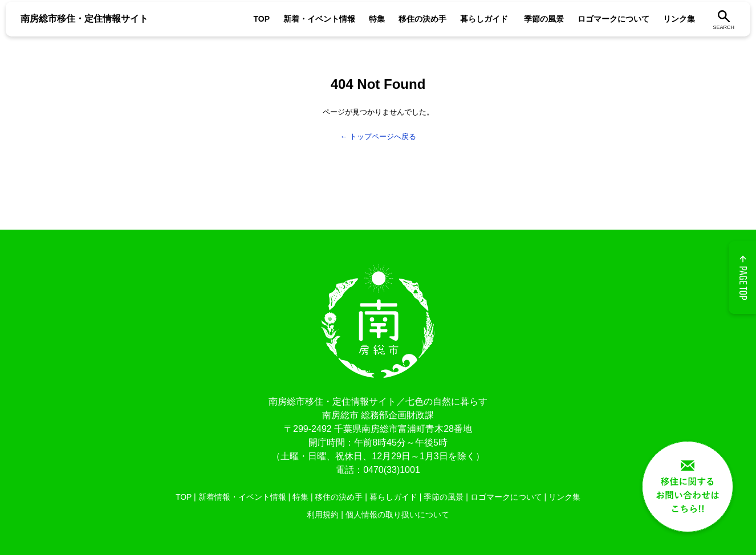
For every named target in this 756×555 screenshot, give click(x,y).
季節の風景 (544, 19)
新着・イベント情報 (319, 19)
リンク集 (679, 19)
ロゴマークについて (613, 19)
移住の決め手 (422, 19)
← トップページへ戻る (378, 136)
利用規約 (323, 515)
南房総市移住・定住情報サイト (84, 19)
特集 (377, 19)
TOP (261, 19)
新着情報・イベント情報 (242, 497)
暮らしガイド (484, 19)
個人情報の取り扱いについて (397, 515)
